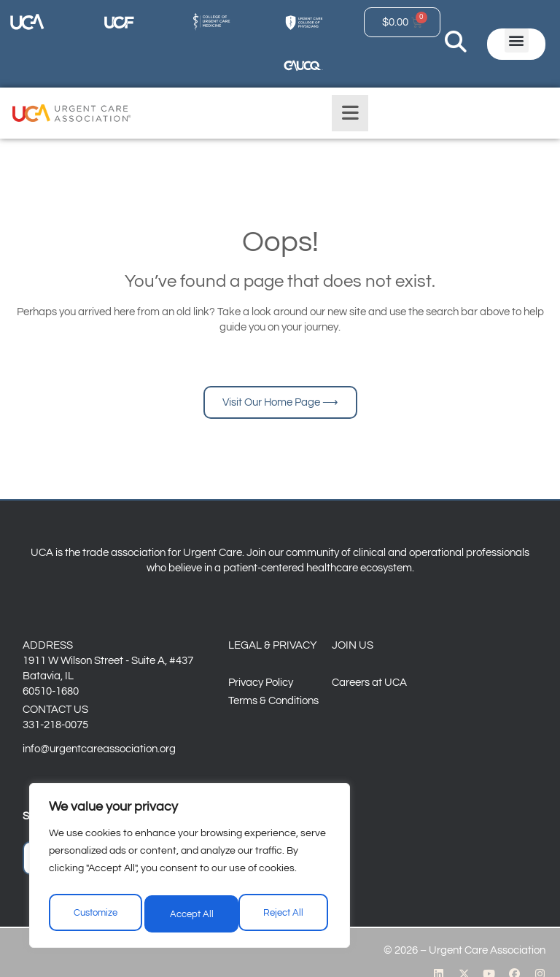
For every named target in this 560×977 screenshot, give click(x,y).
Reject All (191, 916)
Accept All (285, 916)
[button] (517, 40)
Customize (95, 916)
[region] (190, 871)
